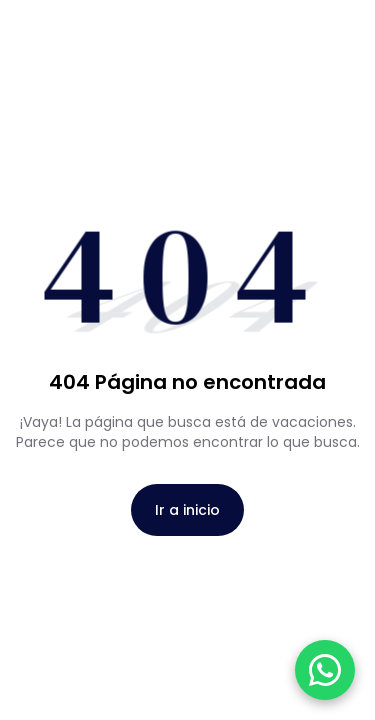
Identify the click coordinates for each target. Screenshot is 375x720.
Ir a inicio (187, 510)
